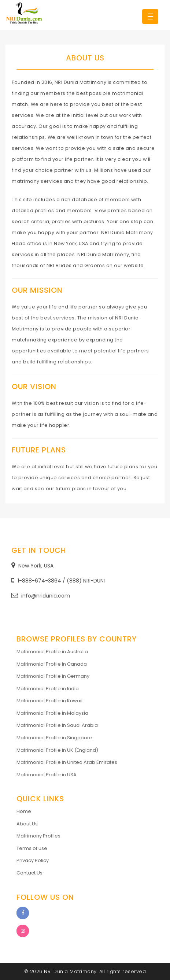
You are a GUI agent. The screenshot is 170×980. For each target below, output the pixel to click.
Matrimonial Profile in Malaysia (52, 713)
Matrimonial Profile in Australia (52, 652)
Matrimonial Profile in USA (47, 775)
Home (24, 811)
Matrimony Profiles (38, 836)
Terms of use (32, 848)
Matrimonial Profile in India (48, 689)
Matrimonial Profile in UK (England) (57, 750)
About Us (27, 824)
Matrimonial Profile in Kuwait (50, 701)
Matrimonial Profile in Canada (52, 664)
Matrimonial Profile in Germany (53, 676)
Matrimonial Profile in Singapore (54, 738)
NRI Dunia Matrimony (70, 971)
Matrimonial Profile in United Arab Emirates (67, 762)
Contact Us (29, 873)
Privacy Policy (33, 860)
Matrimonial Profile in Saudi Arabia (57, 725)
